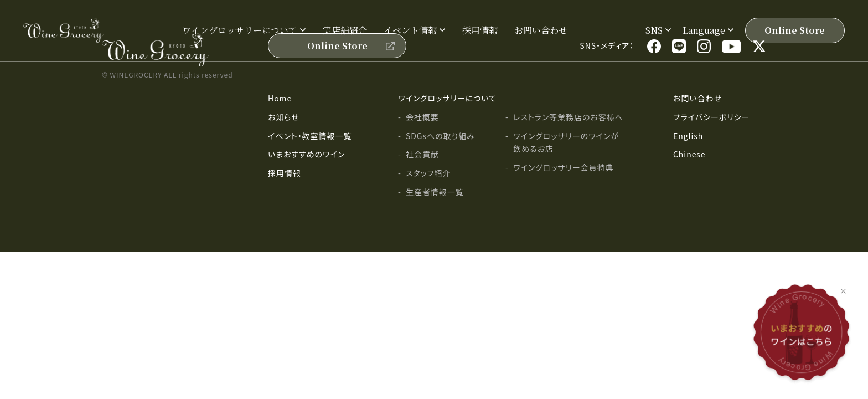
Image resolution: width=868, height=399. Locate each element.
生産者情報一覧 (435, 192)
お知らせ (284, 117)
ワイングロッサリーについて (447, 98)
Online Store (795, 30)
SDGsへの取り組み (440, 136)
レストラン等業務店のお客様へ (568, 117)
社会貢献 (422, 154)
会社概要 (422, 117)
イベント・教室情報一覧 (310, 136)
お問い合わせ (541, 30)
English (688, 136)
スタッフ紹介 (428, 173)
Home (280, 98)
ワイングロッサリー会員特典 (564, 167)
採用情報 (480, 30)
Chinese (689, 154)
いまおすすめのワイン (306, 154)
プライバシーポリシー (711, 117)
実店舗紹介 (345, 30)
